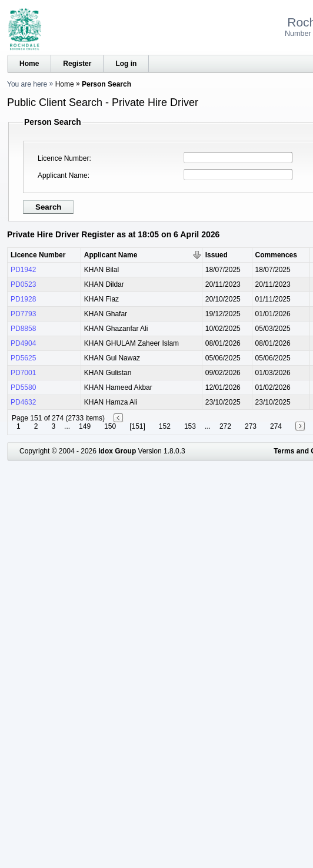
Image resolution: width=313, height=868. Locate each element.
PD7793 (23, 314)
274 (276, 426)
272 (225, 426)
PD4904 (23, 343)
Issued (217, 255)
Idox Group (117, 451)
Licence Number (63, 158)
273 (251, 426)
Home (29, 64)
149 (85, 426)
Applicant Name (63, 175)
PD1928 (23, 299)
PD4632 (23, 402)
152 (165, 426)
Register (77, 64)
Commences (276, 255)
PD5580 (23, 387)
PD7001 (23, 373)
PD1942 (23, 270)
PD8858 (23, 329)
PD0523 (23, 284)
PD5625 (23, 358)
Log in (126, 64)
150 (110, 426)
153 (190, 426)
